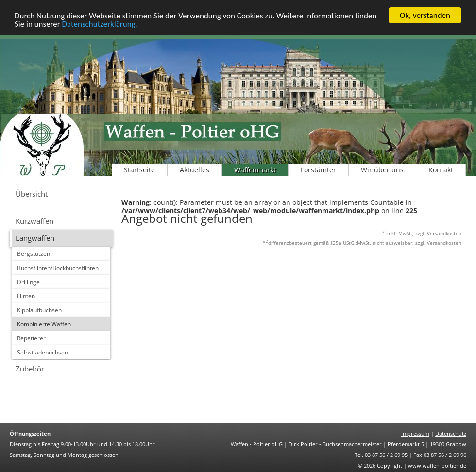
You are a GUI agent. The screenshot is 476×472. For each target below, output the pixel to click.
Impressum (415, 433)
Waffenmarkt (255, 170)
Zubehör (30, 369)
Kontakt (441, 170)
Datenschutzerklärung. (100, 24)
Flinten (26, 296)
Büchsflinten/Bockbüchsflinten (58, 268)
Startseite (139, 170)
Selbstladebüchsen (42, 352)
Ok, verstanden (425, 15)
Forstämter (318, 170)
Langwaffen (35, 238)
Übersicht (32, 194)
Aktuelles (195, 170)
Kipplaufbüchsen (39, 310)
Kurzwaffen (34, 221)
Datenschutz (451, 433)
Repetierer (31, 338)
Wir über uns (382, 170)
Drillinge (28, 282)
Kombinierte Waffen (44, 324)
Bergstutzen (34, 254)
